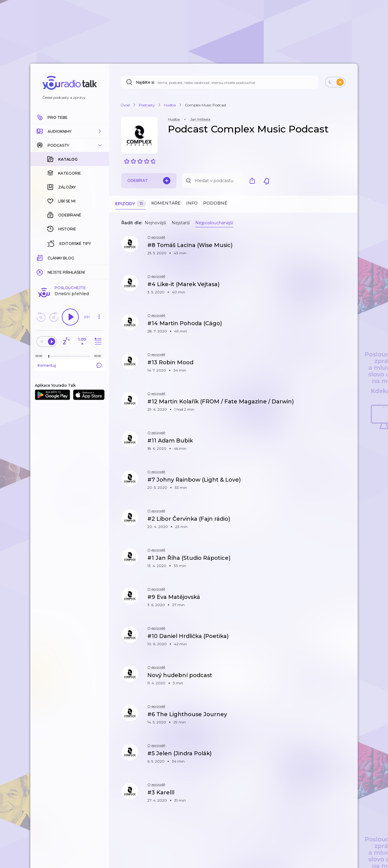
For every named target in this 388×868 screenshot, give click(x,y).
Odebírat (149, 181)
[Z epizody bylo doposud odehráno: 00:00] (40, 356)
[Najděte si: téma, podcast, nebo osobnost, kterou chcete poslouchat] (220, 82)
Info (192, 203)
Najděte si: (145, 82)
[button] (70, 131)
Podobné (215, 203)
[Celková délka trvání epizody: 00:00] (99, 356)
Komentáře (166, 203)
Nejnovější (155, 223)
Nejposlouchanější (214, 223)
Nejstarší (181, 223)
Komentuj (70, 365)
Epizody (130, 204)
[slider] (49, 356)
